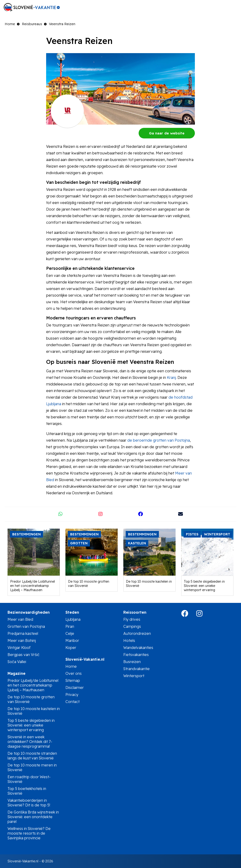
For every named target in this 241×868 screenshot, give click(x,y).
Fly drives (132, 619)
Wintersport (217, 534)
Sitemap (73, 680)
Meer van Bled (20, 619)
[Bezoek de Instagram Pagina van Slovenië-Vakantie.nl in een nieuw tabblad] (203, 615)
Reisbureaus (32, 24)
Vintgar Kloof (19, 648)
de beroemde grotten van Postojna (159, 440)
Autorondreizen (137, 633)
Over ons (74, 673)
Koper (71, 648)
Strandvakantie (137, 669)
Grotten (79, 543)
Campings (132, 626)
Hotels (129, 640)
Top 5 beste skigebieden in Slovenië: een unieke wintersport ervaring (204, 586)
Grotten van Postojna (26, 626)
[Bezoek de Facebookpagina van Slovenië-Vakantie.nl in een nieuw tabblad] (188, 615)
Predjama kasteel (23, 633)
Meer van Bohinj (22, 640)
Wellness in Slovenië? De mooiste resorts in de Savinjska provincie (29, 833)
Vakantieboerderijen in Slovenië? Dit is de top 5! (29, 803)
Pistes (192, 534)
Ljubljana (73, 619)
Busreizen (132, 662)
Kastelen (137, 543)
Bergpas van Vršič (24, 655)
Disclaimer (75, 687)
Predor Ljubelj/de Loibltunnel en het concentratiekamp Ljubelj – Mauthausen (32, 586)
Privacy (72, 695)
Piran (70, 626)
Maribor (72, 640)
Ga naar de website (167, 133)
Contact (72, 702)
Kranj (171, 377)
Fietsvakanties (136, 655)
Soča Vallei (17, 662)
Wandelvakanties (138, 648)
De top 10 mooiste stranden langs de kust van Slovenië (32, 756)
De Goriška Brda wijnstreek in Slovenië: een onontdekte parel (33, 817)
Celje (70, 633)
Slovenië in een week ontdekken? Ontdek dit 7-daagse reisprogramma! (30, 742)
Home (10, 24)
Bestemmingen (26, 534)
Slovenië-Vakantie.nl (23, 861)
